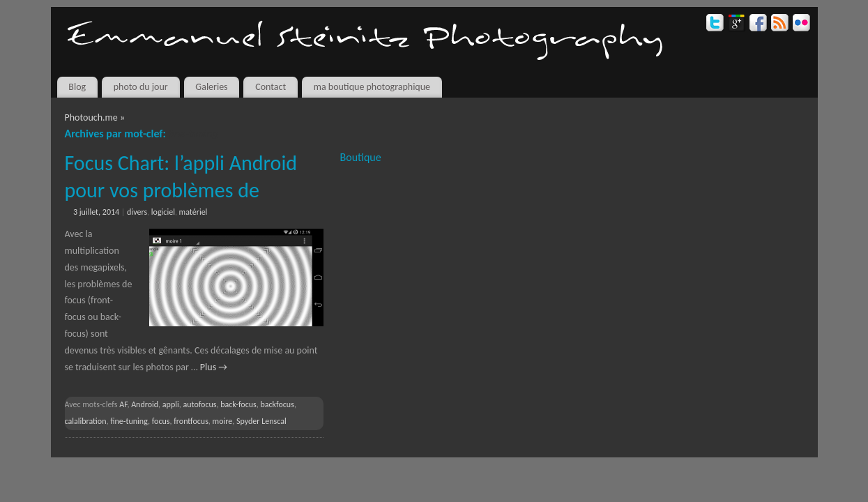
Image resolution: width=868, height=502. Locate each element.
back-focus (238, 404)
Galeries (211, 87)
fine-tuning (129, 421)
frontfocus (191, 421)
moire (223, 421)
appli (171, 404)
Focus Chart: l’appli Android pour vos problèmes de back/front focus (181, 190)
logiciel (163, 212)
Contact (271, 87)
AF (123, 404)
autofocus (199, 404)
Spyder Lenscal (261, 421)
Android (145, 404)
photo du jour (141, 87)
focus (161, 421)
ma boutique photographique (372, 87)
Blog (77, 87)
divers (137, 212)
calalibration (86, 421)
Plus (214, 367)
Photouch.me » (95, 117)
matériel (193, 212)
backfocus (277, 404)
